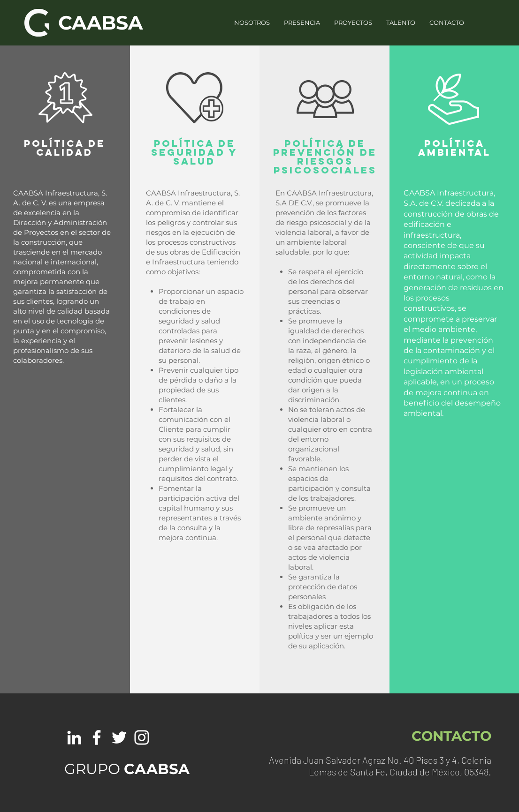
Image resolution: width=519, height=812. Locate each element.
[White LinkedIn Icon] (74, 737)
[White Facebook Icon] (97, 737)
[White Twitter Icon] (119, 737)
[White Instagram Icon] (142, 737)
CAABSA (100, 23)
